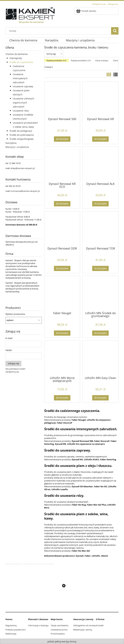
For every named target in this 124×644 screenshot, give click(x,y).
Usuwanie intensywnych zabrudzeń (20, 78)
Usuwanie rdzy (21, 111)
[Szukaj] (115, 31)
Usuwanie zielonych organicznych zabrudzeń (23, 103)
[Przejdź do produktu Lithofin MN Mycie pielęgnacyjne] (62, 358)
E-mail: (9, 338)
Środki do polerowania (22, 135)
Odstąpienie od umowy (85, 625)
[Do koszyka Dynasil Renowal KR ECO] (62, 204)
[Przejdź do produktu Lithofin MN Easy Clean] (100, 358)
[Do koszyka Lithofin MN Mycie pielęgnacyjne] (62, 398)
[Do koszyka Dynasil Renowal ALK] (100, 204)
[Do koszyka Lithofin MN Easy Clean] (100, 398)
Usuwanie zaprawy (23, 86)
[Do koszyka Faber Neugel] (62, 333)
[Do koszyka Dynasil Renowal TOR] (100, 269)
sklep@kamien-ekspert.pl (23, 168)
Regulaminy (11, 625)
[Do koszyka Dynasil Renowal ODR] (62, 269)
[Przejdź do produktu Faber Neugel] (62, 293)
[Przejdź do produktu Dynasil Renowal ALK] (100, 164)
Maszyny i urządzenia (17, 147)
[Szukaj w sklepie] (59, 31)
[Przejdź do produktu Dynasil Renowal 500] (62, 99)
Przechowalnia (58, 634)
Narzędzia (11, 143)
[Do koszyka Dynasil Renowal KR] (100, 139)
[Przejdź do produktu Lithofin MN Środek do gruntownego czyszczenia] (100, 293)
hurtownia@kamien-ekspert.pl (25, 191)
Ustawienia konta (59, 630)
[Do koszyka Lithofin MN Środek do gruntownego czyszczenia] (100, 333)
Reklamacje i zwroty (83, 630)
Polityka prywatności (15, 630)
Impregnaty (16, 58)
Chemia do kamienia (17, 54)
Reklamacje (11, 634)
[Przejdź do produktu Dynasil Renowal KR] (100, 99)
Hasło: (9, 350)
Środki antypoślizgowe (22, 139)
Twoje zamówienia (59, 625)
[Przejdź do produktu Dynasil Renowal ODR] (62, 229)
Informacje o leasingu (38, 625)
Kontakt (100, 625)
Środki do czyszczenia (21, 62)
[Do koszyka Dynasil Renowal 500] (62, 139)
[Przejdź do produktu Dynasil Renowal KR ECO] (62, 164)
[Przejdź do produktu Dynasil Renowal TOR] (100, 229)
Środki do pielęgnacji (21, 131)
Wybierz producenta (15, 314)
